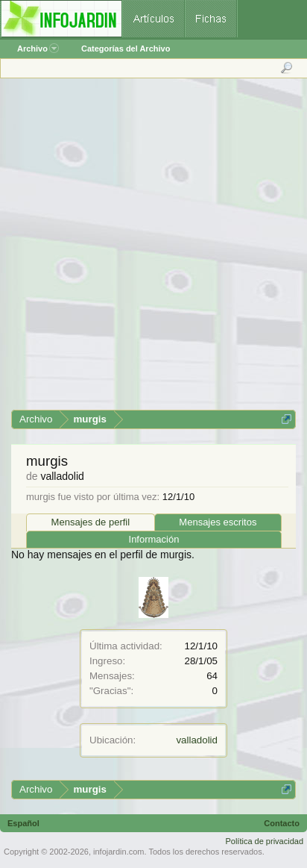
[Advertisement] (153, 249)
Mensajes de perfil (91, 522)
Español (23, 823)
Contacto (282, 823)
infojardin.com (118, 852)
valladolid (197, 740)
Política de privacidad (264, 841)
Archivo (38, 49)
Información (154, 539)
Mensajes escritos (218, 522)
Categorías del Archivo (126, 49)
